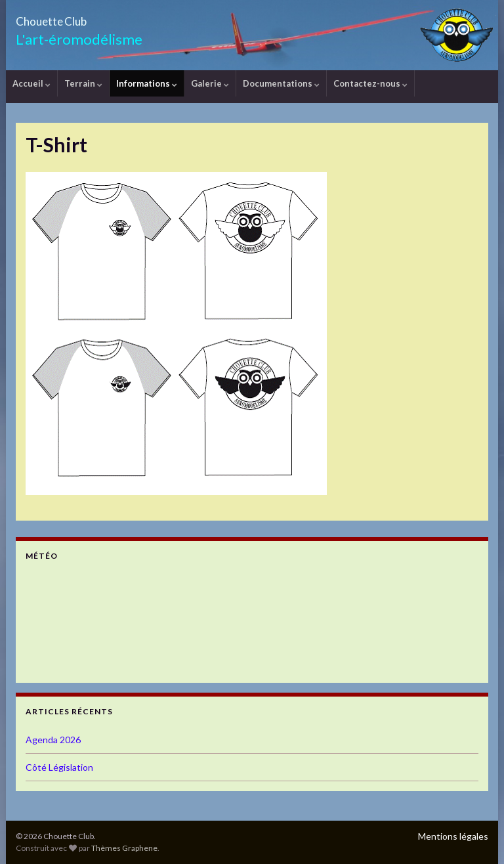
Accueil (31, 83)
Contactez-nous (370, 83)
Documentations (281, 83)
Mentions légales (453, 836)
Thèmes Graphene (124, 848)
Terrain (83, 83)
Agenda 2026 (53, 740)
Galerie (210, 83)
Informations (147, 83)
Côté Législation (59, 767)
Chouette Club (77, 17)
